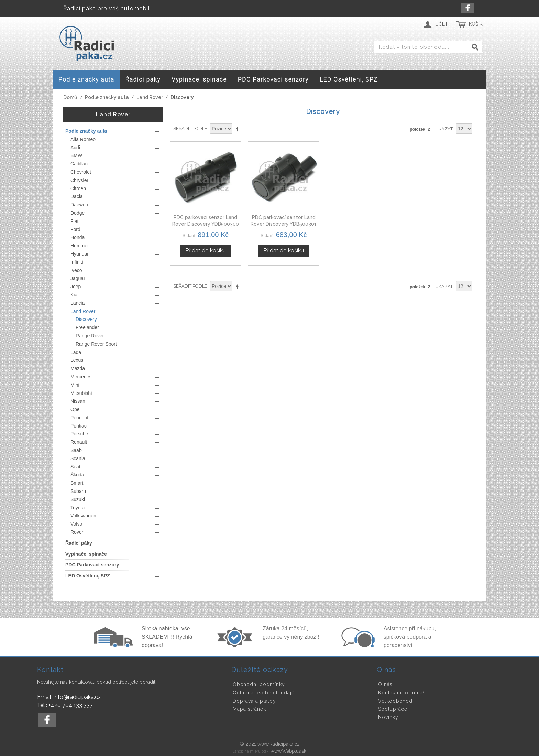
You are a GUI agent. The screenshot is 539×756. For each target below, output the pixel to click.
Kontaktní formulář (401, 693)
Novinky (388, 717)
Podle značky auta (107, 97)
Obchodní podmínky (259, 684)
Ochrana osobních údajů (264, 693)
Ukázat (444, 129)
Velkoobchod (395, 701)
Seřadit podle (190, 128)
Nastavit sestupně (239, 129)
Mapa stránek (249, 709)
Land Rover (150, 97)
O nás (385, 684)
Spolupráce (393, 709)
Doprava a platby (254, 701)
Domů (70, 97)
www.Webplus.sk (288, 751)
